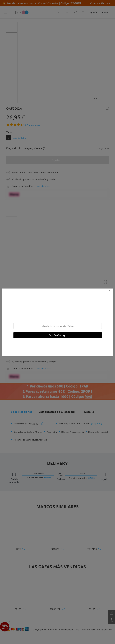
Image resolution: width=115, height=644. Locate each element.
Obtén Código (57, 335)
